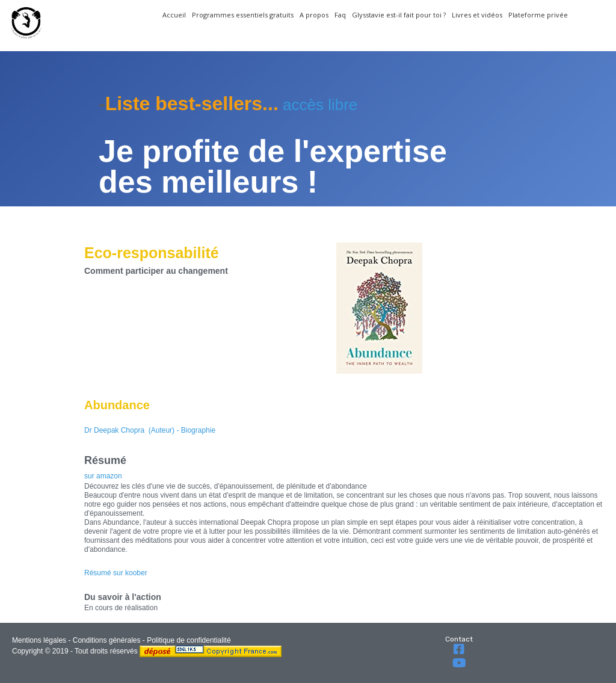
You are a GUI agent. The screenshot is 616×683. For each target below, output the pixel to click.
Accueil (174, 15)
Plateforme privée (538, 15)
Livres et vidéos (477, 15)
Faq (340, 15)
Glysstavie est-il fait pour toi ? (399, 15)
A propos (314, 15)
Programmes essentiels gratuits (243, 15)
